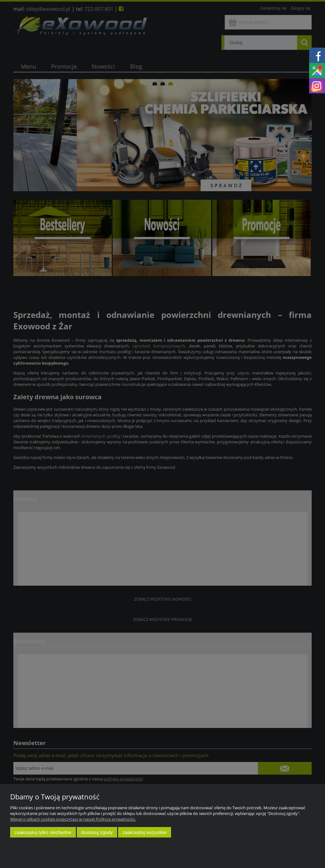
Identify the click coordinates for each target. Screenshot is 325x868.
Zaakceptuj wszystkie (145, 832)
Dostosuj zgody (97, 832)
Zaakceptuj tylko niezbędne (43, 832)
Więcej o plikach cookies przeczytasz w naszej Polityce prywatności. (73, 819)
